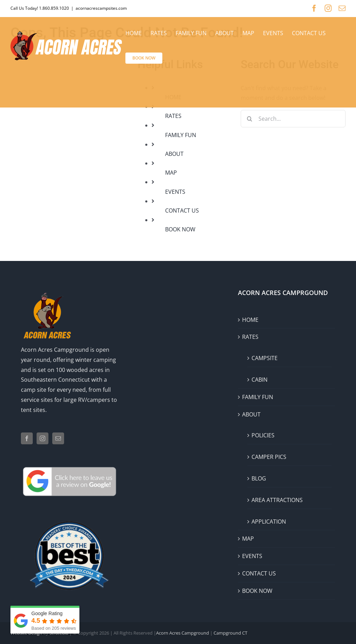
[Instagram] (42, 438)
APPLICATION (269, 522)
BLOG (259, 478)
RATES (173, 116)
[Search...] (293, 119)
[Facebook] (27, 438)
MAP (171, 173)
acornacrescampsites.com (101, 8)
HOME (250, 320)
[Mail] (58, 438)
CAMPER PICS (269, 457)
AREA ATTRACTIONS (277, 500)
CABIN (260, 380)
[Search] (249, 119)
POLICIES (263, 435)
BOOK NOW (180, 229)
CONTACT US (182, 210)
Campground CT (230, 633)
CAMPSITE (265, 358)
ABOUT (174, 154)
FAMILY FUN (181, 135)
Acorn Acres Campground (55, 350)
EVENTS (175, 192)
